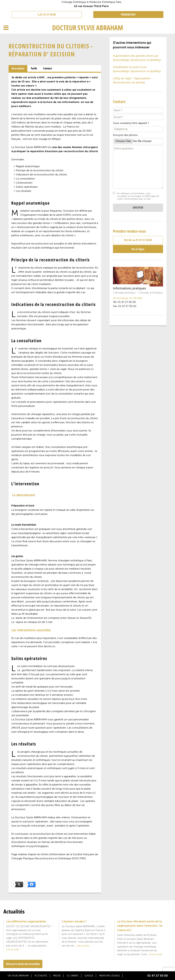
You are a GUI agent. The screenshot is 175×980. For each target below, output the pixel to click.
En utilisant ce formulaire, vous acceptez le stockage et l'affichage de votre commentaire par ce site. (138, 196)
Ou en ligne (138, 249)
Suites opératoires (27, 187)
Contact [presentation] (48, 68)
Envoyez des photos (125, 135)
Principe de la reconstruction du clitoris (40, 170)
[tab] (18, 69)
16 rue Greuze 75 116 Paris (128, 298)
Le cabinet (73, 976)
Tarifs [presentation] (34, 68)
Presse (57, 976)
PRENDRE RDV (128, 15)
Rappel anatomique (28, 166)
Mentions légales (110, 976)
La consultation (25, 179)
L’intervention (24, 183)
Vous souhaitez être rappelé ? (131, 123)
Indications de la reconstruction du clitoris (41, 174)
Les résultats (24, 191)
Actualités (41, 976)
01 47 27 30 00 (47, 15)
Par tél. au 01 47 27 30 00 (138, 240)
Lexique (89, 976)
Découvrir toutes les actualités (23, 964)
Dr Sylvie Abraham (18, 976)
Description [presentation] (18, 68)
